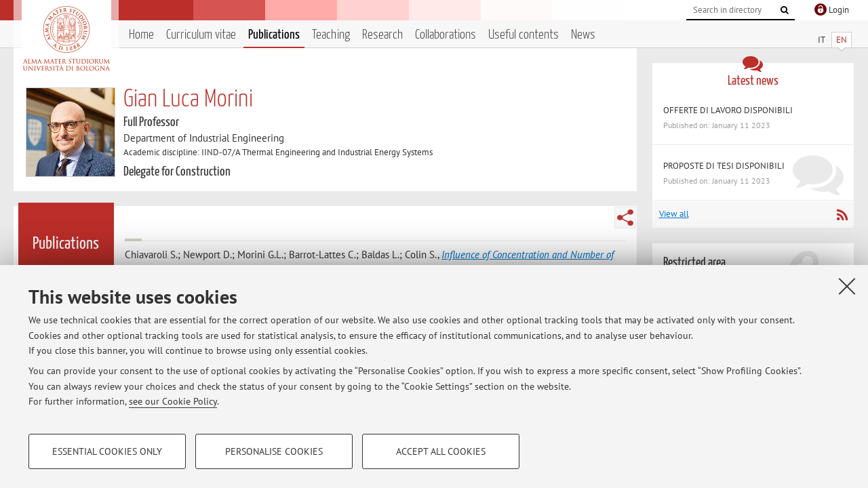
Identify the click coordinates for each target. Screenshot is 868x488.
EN (842, 40)
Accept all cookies (441, 451)
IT (822, 40)
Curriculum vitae (201, 35)
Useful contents (524, 35)
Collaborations (446, 35)
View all (674, 214)
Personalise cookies (274, 451)
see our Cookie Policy (173, 401)
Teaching (331, 35)
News (583, 35)
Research (382, 35)
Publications (274, 35)
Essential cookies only (107, 451)
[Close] (847, 286)
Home (141, 35)
